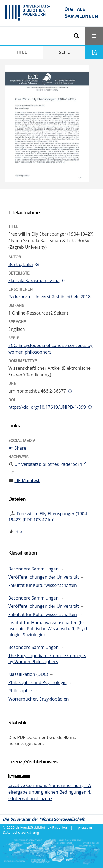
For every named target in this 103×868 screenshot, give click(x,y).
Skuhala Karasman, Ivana (34, 281)
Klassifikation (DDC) (28, 674)
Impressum (83, 827)
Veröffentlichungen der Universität (44, 577)
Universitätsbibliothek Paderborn (43, 827)
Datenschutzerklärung (21, 832)
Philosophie (20, 691)
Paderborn (19, 297)
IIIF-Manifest (27, 480)
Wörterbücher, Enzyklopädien (39, 699)
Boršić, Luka (21, 264)
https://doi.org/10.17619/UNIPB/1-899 (47, 407)
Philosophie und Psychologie (37, 682)
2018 (86, 297)
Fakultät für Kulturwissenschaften (43, 585)
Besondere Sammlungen (33, 569)
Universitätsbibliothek (56, 297)
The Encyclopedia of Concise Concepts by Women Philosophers (47, 659)
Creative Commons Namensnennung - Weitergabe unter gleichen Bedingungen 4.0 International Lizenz (50, 792)
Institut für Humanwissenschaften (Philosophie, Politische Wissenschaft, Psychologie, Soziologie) (48, 629)
